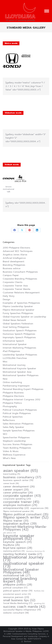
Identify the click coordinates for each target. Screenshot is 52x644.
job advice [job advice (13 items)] (9, 533)
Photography (10, 406)
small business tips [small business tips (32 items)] (19, 600)
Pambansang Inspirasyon (16, 386)
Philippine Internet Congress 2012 (21, 400)
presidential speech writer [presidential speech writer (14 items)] (17, 594)
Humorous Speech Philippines (19, 334)
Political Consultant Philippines (20, 410)
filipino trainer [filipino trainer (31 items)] (16, 521)
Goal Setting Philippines (16, 327)
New (5, 379)
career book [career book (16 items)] (11, 483)
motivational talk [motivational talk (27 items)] (17, 576)
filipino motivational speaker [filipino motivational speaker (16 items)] (18, 511)
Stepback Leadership (14, 441)
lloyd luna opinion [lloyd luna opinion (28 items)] (18, 548)
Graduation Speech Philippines (20, 331)
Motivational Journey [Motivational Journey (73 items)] (23, 559)
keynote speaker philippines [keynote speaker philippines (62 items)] (19, 537)
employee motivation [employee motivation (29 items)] (20, 505)
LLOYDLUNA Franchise (15, 358)
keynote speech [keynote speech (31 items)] (17, 542)
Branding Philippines (14, 265)
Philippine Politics (12, 403)
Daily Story (9, 296)
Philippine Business (13, 393)
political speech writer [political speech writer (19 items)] (18, 591)
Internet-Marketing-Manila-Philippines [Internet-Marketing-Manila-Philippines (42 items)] (25, 528)
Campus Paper (11, 275)
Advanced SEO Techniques (18, 251)
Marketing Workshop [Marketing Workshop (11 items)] (35, 551)
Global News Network (14, 320)
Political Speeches (13, 417)
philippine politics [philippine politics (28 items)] (18, 585)
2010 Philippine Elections (16, 248)
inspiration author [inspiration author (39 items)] (20, 524)
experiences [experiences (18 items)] (39, 508)
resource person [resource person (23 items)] (16, 597)
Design (7, 300)
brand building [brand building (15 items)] (12, 474)
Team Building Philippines (17, 448)
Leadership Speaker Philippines (20, 355)
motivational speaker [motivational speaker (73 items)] (24, 565)
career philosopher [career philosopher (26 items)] (18, 493)
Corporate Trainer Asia (15, 286)
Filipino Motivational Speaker (19, 310)
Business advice (12, 268)
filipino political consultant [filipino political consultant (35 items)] (26, 514)
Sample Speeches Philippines (19, 431)
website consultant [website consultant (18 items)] (16, 613)
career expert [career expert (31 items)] (16, 490)
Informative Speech (13, 341)
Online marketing (12, 382)
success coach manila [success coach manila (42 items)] (24, 607)
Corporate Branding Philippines (20, 279)
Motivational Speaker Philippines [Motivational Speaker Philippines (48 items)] (21, 571)
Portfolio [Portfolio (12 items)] (39, 591)
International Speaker (15, 344)
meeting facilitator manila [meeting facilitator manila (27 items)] (23, 554)
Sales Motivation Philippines (18, 424)
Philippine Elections (13, 396)
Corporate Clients (13, 282)
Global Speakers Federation (18, 324)
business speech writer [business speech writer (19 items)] (18, 480)
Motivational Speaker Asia (17, 372)
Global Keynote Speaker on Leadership (24, 317)
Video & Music (11, 451)
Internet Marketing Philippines (19, 348)
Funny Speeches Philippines (18, 313)
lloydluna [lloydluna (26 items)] (12, 545)
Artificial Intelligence (14, 258)
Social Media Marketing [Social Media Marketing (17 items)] (18, 603)
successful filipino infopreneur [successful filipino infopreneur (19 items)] (22, 610)
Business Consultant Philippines (20, 272)
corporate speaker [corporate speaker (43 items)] (22, 496)
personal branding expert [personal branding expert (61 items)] (20, 580)
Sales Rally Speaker (13, 427)
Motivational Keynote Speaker (19, 369)
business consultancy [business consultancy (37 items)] (22, 477)
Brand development (14, 262)
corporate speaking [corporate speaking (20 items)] (17, 499)
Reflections (9, 420)
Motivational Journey (14, 365)
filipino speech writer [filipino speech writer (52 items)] (26, 517)
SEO (5, 434)
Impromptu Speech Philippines (19, 337)
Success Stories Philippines (17, 444)
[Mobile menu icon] (47, 11)
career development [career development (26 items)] (19, 487)
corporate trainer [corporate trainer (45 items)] (21, 502)
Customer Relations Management (21, 293)
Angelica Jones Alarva (15, 255)
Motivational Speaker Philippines (21, 375)
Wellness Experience (14, 455)
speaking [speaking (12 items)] (39, 603)
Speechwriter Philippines (16, 438)
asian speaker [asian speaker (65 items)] (20, 471)
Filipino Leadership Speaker (18, 306)
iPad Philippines (11, 351)
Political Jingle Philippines (17, 413)
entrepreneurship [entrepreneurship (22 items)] (16, 508)
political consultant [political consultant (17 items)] (15, 588)
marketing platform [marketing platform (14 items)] (14, 551)
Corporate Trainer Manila (17, 289)
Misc (5, 362)
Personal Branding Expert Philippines (23, 389)
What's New (9, 458)
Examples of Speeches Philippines (21, 303)
